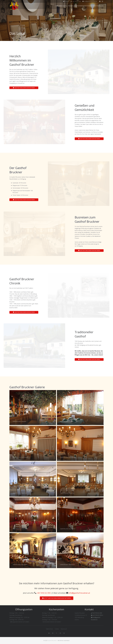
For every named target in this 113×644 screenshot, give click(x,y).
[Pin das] (64, 633)
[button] (74, 6)
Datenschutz (49, 629)
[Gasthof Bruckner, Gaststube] (33, 408)
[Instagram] (102, 1)
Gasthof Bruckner (52, 641)
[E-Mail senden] (49, 633)
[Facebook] (100, 1)
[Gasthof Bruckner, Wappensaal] (33, 479)
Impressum (64, 629)
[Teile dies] (53, 633)
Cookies (57, 629)
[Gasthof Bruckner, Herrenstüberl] (33, 443)
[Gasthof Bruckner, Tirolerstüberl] (33, 515)
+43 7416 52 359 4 (98, 615)
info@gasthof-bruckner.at (79, 593)
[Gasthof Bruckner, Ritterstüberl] (33, 551)
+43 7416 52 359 (44, 593)
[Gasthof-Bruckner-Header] (14, 5)
